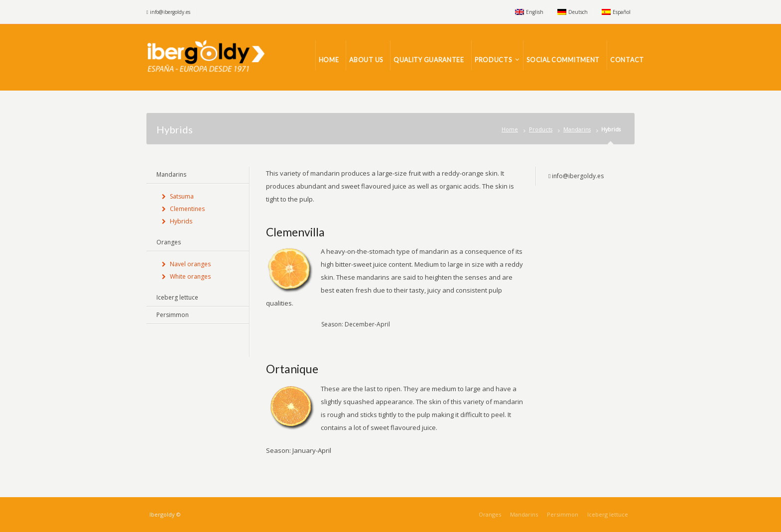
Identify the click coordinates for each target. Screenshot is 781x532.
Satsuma (182, 196)
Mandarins (577, 129)
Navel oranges (190, 264)
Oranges (169, 242)
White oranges (190, 276)
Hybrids (181, 221)
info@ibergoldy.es (170, 12)
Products (541, 129)
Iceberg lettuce (177, 297)
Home (510, 129)
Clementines (187, 209)
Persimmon (173, 315)
